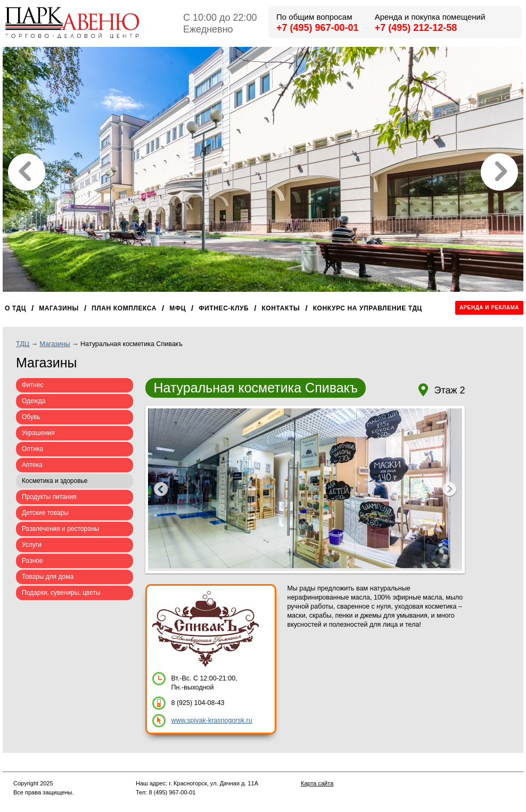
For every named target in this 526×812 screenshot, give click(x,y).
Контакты (281, 308)
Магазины (59, 308)
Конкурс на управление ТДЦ (368, 308)
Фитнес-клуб (224, 308)
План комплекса (124, 308)
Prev (161, 490)
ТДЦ (23, 344)
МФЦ (178, 308)
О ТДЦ (15, 308)
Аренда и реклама (489, 307)
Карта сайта (317, 783)
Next (449, 490)
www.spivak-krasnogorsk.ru (211, 720)
